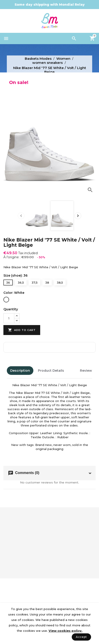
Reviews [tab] (87, 371)
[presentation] (21, 216)
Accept (81, 637)
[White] (6, 300)
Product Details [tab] (51, 371)
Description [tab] (20, 371)
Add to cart (22, 330)
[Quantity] (9, 318)
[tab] (72, 371)
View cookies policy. (66, 631)
